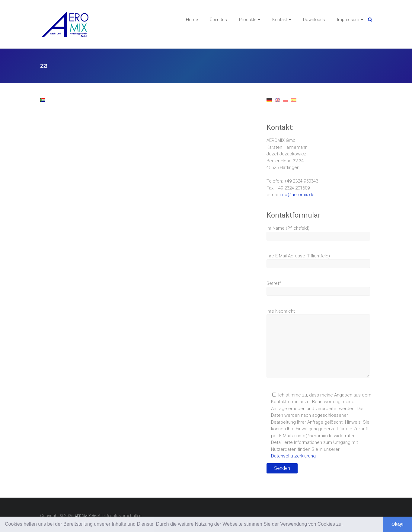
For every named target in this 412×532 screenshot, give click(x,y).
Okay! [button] (398, 524)
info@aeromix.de (297, 195)
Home (192, 20)
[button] (345, 525)
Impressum (348, 20)
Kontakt (280, 20)
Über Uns (218, 20)
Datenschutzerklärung (293, 456)
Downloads (314, 20)
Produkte (248, 20)
